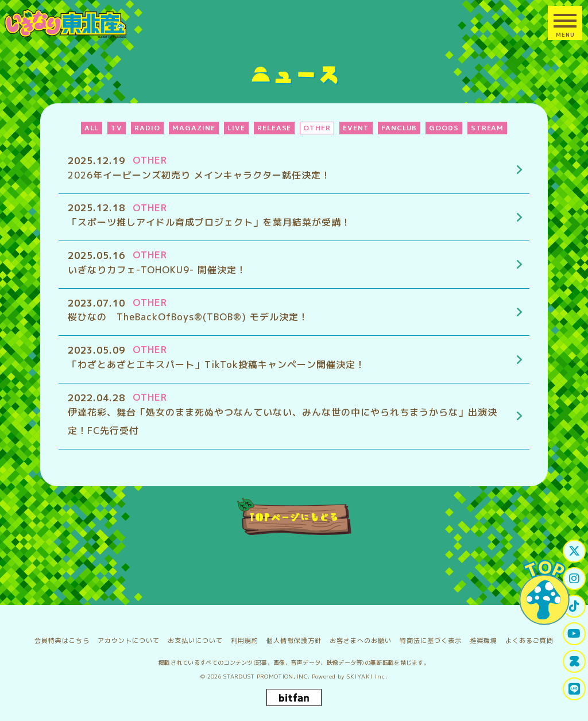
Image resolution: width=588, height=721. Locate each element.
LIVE (236, 128)
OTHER (317, 128)
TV (117, 128)
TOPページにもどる (294, 517)
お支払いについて (195, 635)
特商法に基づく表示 (431, 635)
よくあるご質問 (529, 635)
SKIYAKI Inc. (367, 671)
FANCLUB (399, 128)
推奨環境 (483, 635)
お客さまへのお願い (361, 635)
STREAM (488, 128)
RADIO (147, 128)
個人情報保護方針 (294, 635)
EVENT (356, 128)
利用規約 (245, 635)
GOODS (444, 128)
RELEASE (274, 128)
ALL (92, 128)
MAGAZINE (194, 128)
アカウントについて (129, 635)
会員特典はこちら (62, 635)
